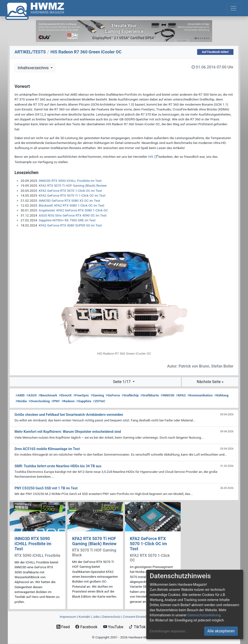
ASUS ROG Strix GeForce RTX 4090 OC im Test (73, 215)
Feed (63, 627)
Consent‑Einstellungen (139, 617)
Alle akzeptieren (221, 631)
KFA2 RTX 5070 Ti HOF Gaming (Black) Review (73, 185)
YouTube (113, 627)
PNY (56, 401)
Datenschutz (111, 617)
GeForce (113, 395)
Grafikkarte (150, 395)
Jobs (96, 617)
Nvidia (21, 401)
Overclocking (39, 401)
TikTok (137, 627)
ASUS (32, 395)
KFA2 (181, 395)
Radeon (68, 401)
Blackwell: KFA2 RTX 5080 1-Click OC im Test (72, 205)
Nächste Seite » (210, 382)
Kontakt (84, 617)
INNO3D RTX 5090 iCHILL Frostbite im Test (70, 181)
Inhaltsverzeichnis (34, 68)
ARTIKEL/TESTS (30, 52)
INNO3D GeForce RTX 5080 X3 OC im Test (70, 201)
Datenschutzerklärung (204, 615)
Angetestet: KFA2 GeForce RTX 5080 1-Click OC (73, 210)
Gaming (97, 395)
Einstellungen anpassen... (169, 631)
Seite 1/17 (122, 382)
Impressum (68, 617)
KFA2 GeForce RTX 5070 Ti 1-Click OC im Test (72, 195)
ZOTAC (99, 401)
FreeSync (81, 395)
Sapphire (84, 401)
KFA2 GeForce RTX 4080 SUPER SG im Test (70, 225)
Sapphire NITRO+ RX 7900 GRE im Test (67, 220)
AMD (20, 395)
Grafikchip (130, 395)
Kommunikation (200, 395)
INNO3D (167, 395)
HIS (151, 157)
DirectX (65, 395)
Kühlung (221, 395)
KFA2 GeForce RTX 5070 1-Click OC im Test (70, 191)
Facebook (86, 627)
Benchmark (48, 395)
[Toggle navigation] (233, 8)
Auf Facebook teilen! (215, 52)
